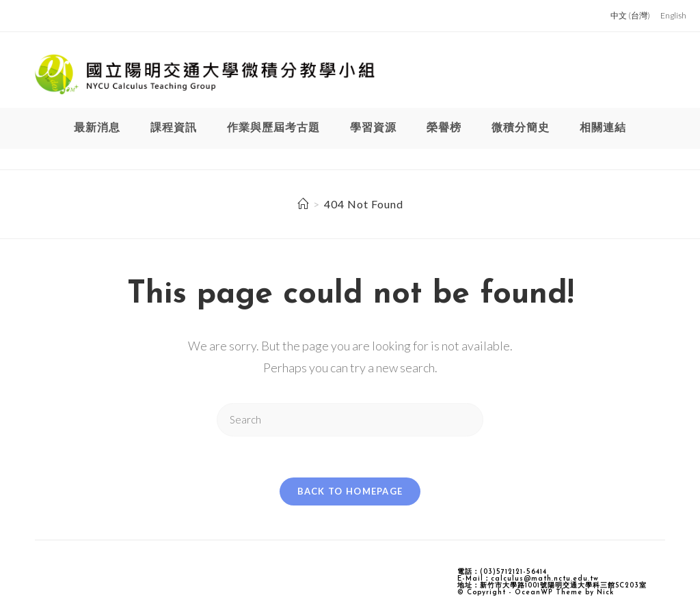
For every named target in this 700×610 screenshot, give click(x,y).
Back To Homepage (350, 491)
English (673, 15)
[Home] (303, 204)
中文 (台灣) (630, 15)
